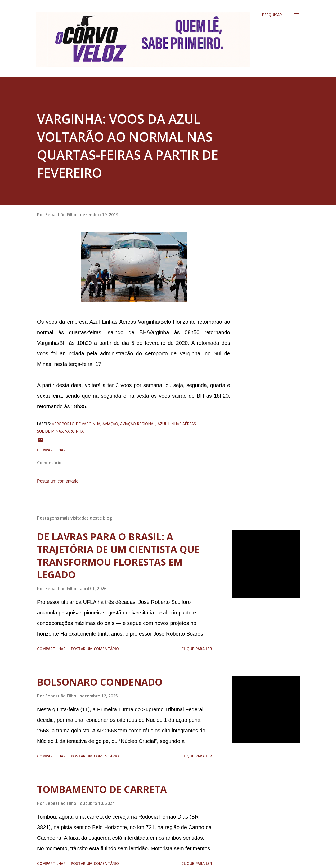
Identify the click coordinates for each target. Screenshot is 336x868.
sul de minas (50, 431)
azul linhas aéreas (177, 424)
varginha (74, 431)
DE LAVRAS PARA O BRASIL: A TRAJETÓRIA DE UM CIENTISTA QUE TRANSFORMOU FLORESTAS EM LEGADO (118, 556)
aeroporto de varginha (76, 424)
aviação (110, 424)
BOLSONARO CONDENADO (100, 682)
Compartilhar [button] (51, 450)
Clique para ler (197, 649)
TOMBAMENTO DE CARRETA (102, 789)
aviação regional (138, 424)
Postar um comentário (58, 481)
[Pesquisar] (272, 15)
